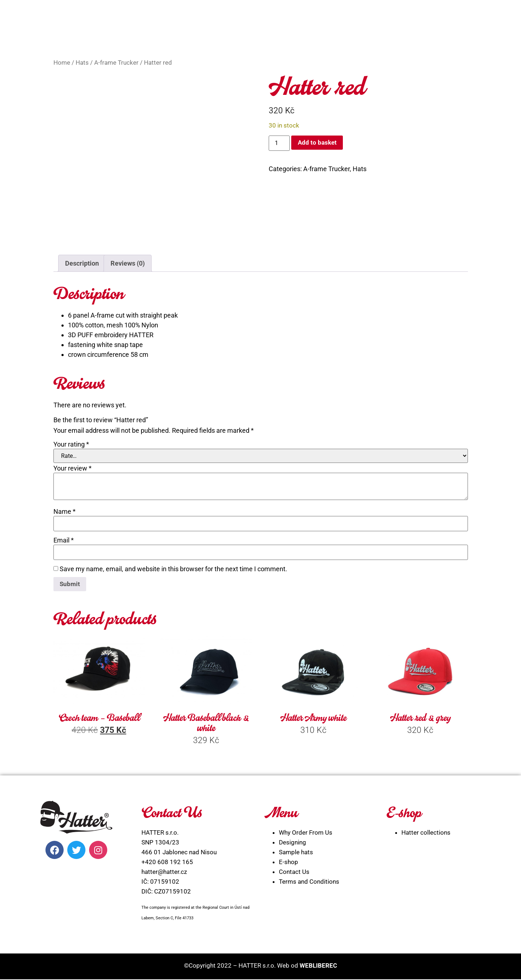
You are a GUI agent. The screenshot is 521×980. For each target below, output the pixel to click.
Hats (82, 63)
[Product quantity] (279, 143)
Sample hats (296, 853)
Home (62, 63)
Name (65, 512)
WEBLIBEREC (318, 966)
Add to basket (318, 143)
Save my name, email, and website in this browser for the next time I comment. (173, 569)
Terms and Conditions (309, 882)
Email (64, 540)
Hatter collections (426, 833)
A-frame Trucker (116, 63)
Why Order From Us (306, 833)
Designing (292, 843)
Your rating (71, 444)
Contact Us (294, 872)
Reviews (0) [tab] (128, 263)
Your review (73, 468)
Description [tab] (82, 263)
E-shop (288, 863)
